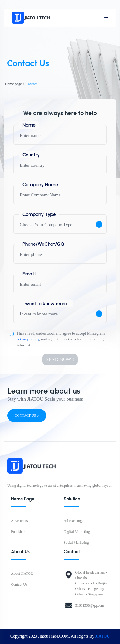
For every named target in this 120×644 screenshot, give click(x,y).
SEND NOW (60, 359)
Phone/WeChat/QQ (43, 244)
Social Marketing (76, 543)
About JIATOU (22, 574)
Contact (29, 84)
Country (31, 155)
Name (29, 125)
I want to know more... (46, 303)
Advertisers (19, 521)
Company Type (39, 214)
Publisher (18, 532)
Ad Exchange (74, 521)
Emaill (29, 274)
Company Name (40, 184)
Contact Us (19, 584)
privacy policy (28, 339)
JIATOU (103, 636)
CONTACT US (27, 416)
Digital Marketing (77, 532)
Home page (11, 84)
